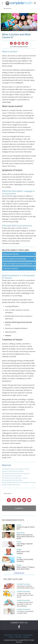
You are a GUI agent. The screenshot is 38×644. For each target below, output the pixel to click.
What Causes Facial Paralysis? (23, 552)
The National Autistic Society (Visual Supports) (16, 473)
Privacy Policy (8, 635)
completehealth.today (19, 573)
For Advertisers (28, 635)
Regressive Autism (11, 254)
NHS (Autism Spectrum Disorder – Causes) (15, 478)
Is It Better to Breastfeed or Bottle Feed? (25, 612)
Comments (19, 508)
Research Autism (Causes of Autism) (13, 471)
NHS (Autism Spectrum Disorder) (12, 476)
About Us (12, 637)
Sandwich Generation (24, 584)
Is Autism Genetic (10, 268)
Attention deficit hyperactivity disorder (19, 322)
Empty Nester (21, 533)
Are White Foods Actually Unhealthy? (25, 560)
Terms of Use (18, 635)
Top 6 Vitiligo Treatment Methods (25, 545)
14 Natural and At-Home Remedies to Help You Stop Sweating (25, 604)
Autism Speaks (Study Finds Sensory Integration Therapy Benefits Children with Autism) (19, 484)
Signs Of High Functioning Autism (18, 264)
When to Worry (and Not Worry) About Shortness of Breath (25, 537)
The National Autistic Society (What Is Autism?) (16, 469)
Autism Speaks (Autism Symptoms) (12, 480)
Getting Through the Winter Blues (26, 528)
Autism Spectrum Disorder (15, 259)
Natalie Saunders (24, 47)
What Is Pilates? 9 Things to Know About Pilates (26, 568)
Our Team (19, 637)
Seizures (8, 335)
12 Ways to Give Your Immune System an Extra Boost (25, 595)
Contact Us (26, 637)
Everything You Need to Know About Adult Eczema (26, 587)
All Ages (19, 525)
